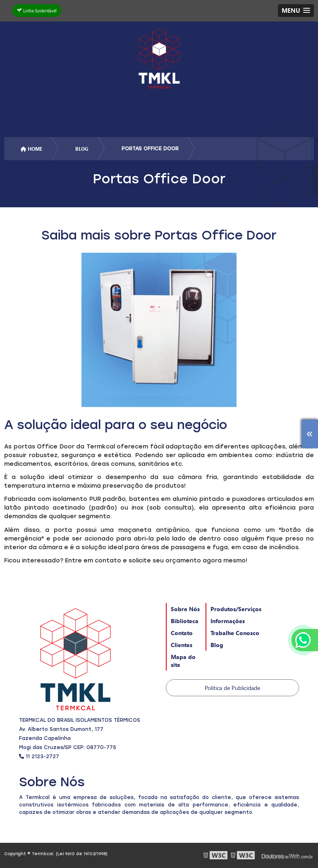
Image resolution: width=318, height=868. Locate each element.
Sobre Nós (185, 609)
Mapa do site (183, 661)
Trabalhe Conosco (235, 633)
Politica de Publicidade (232, 688)
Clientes (182, 645)
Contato (182, 633)
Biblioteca (185, 621)
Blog (217, 645)
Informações (228, 621)
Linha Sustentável (37, 10)
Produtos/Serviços (236, 609)
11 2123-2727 (39, 757)
